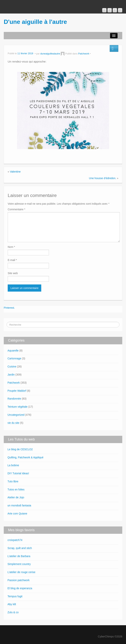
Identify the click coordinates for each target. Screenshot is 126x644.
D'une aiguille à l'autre (35, 22)
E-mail (12, 260)
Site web (13, 273)
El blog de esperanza (20, 588)
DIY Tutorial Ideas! (18, 473)
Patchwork (84, 54)
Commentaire (16, 209)
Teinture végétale (18, 407)
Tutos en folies (16, 489)
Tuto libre (13, 481)
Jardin (11, 375)
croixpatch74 (15, 540)
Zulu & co (13, 612)
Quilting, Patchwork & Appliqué (25, 457)
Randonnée (14, 399)
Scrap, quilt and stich (20, 548)
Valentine (15, 172)
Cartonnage (14, 358)
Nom (11, 247)
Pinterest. (9, 308)
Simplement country (19, 564)
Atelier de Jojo (16, 497)
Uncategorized (16, 415)
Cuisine (12, 366)
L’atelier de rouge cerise (21, 572)
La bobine (13, 465)
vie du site (13, 423)
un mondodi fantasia (19, 505)
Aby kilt (12, 604)
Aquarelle (13, 351)
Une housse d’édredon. (103, 178)
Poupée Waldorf (17, 391)
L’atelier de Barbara (19, 556)
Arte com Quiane (17, 514)
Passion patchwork (19, 580)
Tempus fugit (15, 596)
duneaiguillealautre (50, 54)
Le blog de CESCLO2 (20, 449)
